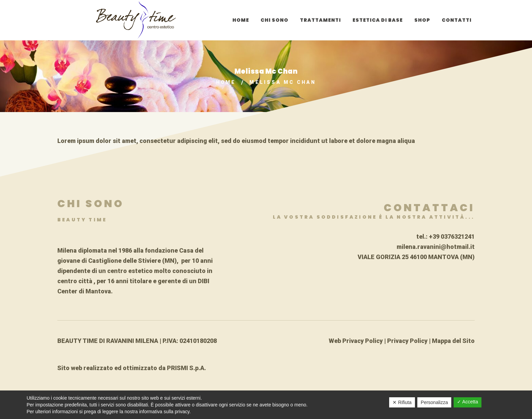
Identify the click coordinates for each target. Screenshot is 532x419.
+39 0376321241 (452, 236)
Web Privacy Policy (356, 341)
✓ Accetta (468, 402)
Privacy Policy (407, 341)
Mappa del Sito (453, 341)
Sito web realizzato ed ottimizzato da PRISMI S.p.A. (132, 368)
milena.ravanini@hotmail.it (436, 247)
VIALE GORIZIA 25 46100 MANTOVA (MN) (416, 257)
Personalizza (434, 402)
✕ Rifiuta (402, 402)
